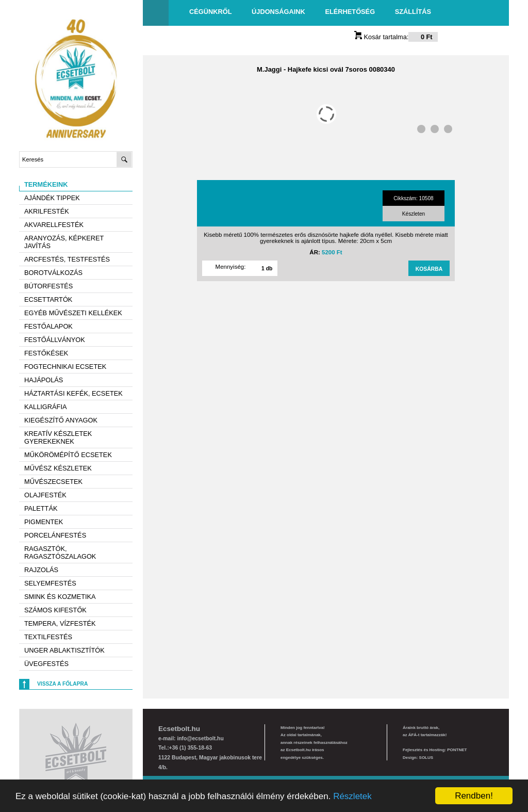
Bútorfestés (48, 286)
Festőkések (46, 353)
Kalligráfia (46, 407)
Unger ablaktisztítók (64, 650)
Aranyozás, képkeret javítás (64, 242)
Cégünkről (210, 12)
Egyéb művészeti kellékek (73, 313)
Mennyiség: (231, 267)
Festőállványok (55, 340)
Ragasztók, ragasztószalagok (60, 553)
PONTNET (457, 750)
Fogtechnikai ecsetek (65, 367)
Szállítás (413, 12)
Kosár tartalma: (396, 37)
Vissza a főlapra (62, 684)
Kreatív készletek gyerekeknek (58, 437)
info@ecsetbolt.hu (200, 738)
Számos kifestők (55, 610)
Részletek (352, 796)
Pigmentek (44, 522)
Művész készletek (58, 468)
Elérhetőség (350, 12)
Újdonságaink (278, 12)
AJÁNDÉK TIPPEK (52, 198)
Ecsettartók (48, 299)
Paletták (41, 508)
